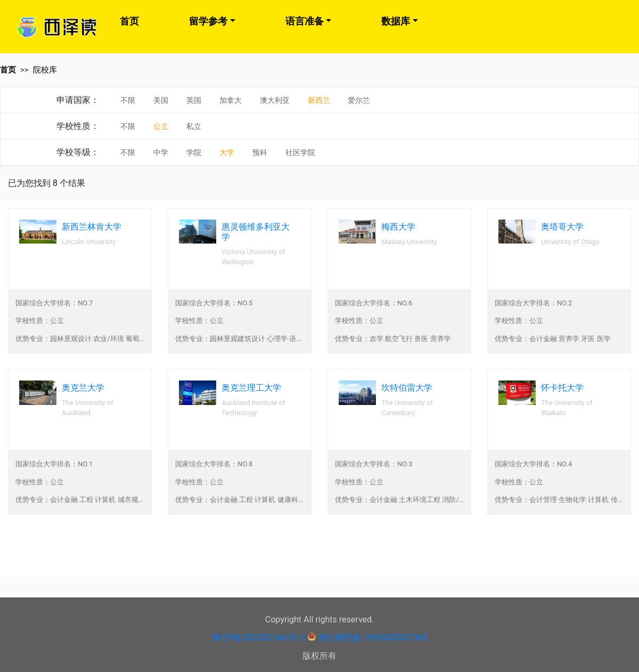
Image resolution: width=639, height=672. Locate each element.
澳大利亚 (275, 100)
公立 (161, 126)
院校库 (45, 70)
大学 (227, 152)
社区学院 (300, 152)
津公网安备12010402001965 (373, 638)
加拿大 (231, 100)
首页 (129, 21)
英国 (194, 100)
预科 (260, 152)
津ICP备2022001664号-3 (258, 638)
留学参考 (208, 21)
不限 (128, 100)
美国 (161, 100)
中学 (161, 152)
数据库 (396, 21)
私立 (194, 126)
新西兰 (319, 100)
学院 (194, 152)
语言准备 (305, 21)
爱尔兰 (359, 100)
